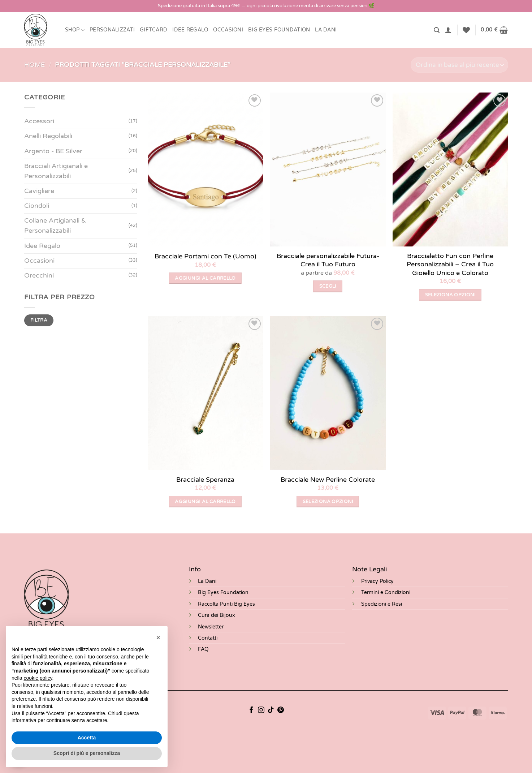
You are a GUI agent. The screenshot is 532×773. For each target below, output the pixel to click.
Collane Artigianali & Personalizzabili (55, 226)
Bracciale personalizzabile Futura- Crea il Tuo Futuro (328, 260)
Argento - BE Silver (53, 151)
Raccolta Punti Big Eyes (226, 604)
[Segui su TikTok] (271, 710)
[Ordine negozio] (459, 65)
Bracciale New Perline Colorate (328, 480)
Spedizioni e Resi (382, 604)
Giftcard (153, 30)
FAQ (203, 649)
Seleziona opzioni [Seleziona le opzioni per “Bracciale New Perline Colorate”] (328, 502)
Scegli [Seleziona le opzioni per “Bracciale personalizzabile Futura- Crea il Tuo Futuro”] (328, 286)
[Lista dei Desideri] (466, 30)
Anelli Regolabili (48, 136)
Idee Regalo (190, 30)
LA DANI (326, 30)
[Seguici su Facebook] (251, 710)
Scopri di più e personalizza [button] (87, 753)
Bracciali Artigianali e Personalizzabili (56, 171)
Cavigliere (39, 191)
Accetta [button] (87, 738)
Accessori (39, 121)
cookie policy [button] (38, 678)
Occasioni (228, 30)
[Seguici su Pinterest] (281, 710)
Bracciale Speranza (205, 480)
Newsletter (211, 627)
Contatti (208, 638)
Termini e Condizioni (386, 592)
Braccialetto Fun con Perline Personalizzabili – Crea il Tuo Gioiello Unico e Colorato (450, 264)
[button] (437, 30)
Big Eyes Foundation (223, 592)
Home (34, 65)
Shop (75, 30)
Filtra (38, 320)
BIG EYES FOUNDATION (279, 30)
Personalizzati (112, 30)
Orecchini (39, 276)
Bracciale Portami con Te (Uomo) (206, 256)
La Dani (207, 581)
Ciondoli (37, 206)
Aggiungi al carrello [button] (205, 278)
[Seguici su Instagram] (261, 710)
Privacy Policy (377, 581)
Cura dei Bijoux (217, 615)
